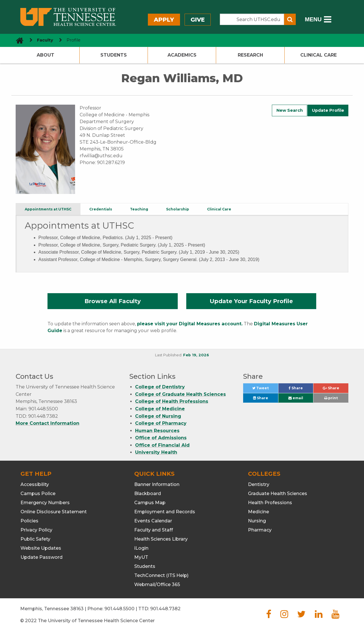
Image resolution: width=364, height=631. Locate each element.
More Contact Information (47, 423)
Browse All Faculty (113, 301)
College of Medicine (160, 409)
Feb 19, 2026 (196, 355)
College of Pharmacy (161, 423)
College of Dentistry (160, 387)
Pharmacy (260, 530)
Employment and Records (165, 512)
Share (301, 389)
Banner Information (157, 484)
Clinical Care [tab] (219, 209)
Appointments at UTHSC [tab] (48, 209)
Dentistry (259, 484)
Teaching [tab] (139, 209)
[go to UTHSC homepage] (17, 40)
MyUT (141, 557)
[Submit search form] (290, 19)
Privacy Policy (36, 530)
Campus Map (150, 503)
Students (114, 55)
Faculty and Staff (154, 530)
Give (198, 20)
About (45, 55)
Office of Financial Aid (162, 445)
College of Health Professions (172, 401)
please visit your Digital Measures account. (190, 324)
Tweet (265, 389)
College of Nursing (158, 416)
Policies (29, 521)
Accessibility (35, 484)
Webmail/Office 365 (157, 585)
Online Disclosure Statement (54, 512)
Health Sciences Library (161, 539)
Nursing (257, 521)
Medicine (258, 512)
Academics (182, 55)
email (296, 398)
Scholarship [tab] (178, 209)
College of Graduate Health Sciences (180, 394)
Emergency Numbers (45, 503)
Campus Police (38, 494)
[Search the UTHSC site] (252, 19)
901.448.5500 (119, 609)
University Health (156, 452)
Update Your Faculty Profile (251, 301)
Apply (164, 20)
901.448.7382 (165, 609)
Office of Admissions (161, 438)
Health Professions (270, 503)
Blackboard (148, 494)
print (331, 398)
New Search (290, 110)
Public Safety (35, 539)
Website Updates (41, 548)
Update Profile (328, 110)
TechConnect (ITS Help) (161, 575)
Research (250, 55)
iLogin (141, 548)
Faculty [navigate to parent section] (45, 40)
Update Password (42, 557)
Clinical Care (318, 55)
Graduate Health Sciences (278, 494)
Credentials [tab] (101, 209)
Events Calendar (153, 521)
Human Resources (157, 431)
